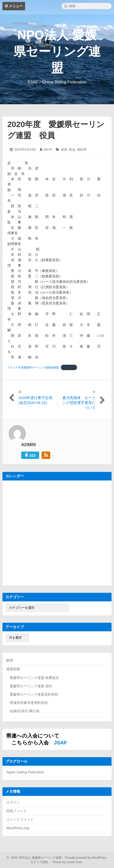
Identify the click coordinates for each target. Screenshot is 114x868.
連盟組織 (13, 669)
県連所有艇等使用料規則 (29, 703)
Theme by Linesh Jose (68, 862)
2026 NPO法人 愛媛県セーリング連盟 (35, 858)
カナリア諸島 (40, 862)
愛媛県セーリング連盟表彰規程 (34, 694)
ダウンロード (69, 367)
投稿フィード (16, 811)
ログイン (13, 802)
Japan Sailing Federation (25, 772)
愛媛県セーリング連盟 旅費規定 (34, 678)
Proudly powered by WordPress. (86, 858)
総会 (72, 149)
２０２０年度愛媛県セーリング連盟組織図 (33, 367)
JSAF (61, 743)
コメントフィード (20, 819)
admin (48, 149)
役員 (64, 149)
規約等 (82, 149)
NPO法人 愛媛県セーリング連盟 (57, 52)
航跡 (10, 660)
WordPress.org (18, 828)
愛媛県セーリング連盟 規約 (31, 686)
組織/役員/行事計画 (25, 711)
